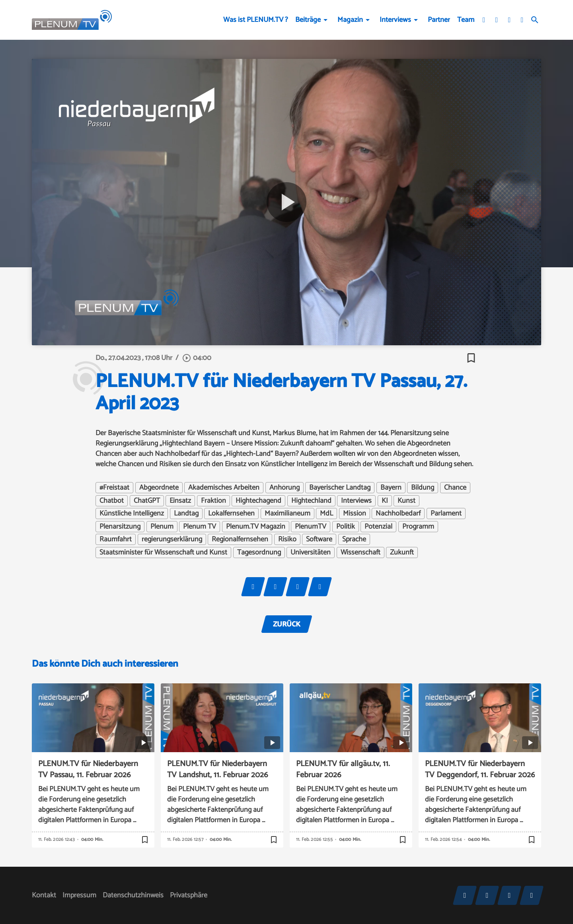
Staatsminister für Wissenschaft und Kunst (163, 552)
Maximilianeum (287, 514)
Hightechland (311, 501)
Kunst (406, 501)
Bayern (391, 488)
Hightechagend (258, 501)
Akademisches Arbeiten (224, 488)
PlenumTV (311, 527)
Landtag (186, 514)
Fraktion (213, 501)
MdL (326, 514)
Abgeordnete (159, 488)
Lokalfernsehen (231, 514)
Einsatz (180, 501)
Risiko (287, 539)
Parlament (446, 514)
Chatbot (112, 501)
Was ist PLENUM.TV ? (256, 20)
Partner (439, 20)
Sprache (354, 539)
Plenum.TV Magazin (256, 527)
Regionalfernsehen (240, 539)
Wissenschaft (361, 552)
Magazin (350, 20)
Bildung (423, 488)
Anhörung (285, 488)
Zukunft (402, 552)
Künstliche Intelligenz (132, 514)
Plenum (162, 527)
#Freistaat (114, 488)
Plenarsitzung (120, 527)
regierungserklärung (172, 539)
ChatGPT (147, 501)
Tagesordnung (259, 552)
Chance (455, 488)
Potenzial (378, 527)
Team (466, 20)
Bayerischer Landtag (340, 488)
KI (385, 501)
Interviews (395, 20)
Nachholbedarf (398, 514)
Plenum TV (200, 527)
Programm (418, 527)
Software (319, 539)
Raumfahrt (116, 539)
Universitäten (311, 552)
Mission (355, 514)
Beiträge (308, 20)
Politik (346, 527)
